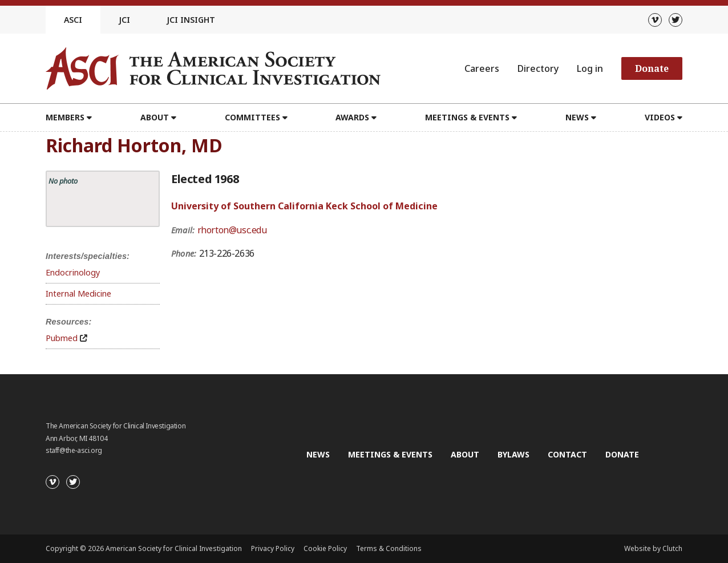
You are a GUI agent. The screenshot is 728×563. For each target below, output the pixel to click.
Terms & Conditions (389, 548)
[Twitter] (676, 20)
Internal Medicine (78, 293)
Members (65, 117)
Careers (482, 68)
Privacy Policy (273, 548)
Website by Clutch (653, 548)
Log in (590, 68)
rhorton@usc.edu (232, 230)
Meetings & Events (467, 117)
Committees (252, 117)
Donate (652, 68)
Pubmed (62, 338)
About (155, 117)
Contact (567, 454)
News (577, 117)
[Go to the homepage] (213, 68)
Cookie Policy (325, 548)
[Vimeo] (655, 20)
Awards (352, 117)
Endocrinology (73, 272)
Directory (538, 68)
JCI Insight (191, 20)
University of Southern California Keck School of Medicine (304, 206)
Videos (660, 117)
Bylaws (513, 454)
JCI (124, 20)
